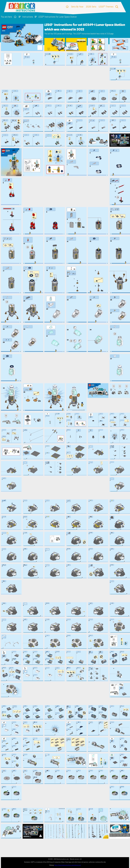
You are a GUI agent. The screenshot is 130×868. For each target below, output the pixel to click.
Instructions (28, 17)
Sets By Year (77, 7)
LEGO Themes (106, 7)
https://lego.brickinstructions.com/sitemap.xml (68, 865)
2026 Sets (91, 7)
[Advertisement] (66, 78)
